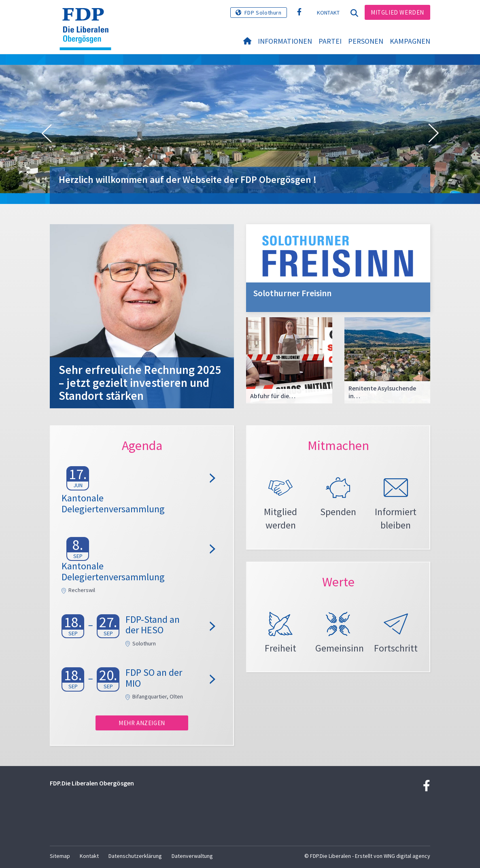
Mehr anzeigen (142, 723)
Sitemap (60, 856)
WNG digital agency (407, 856)
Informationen (285, 41)
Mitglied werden (397, 12)
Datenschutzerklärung (135, 856)
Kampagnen (410, 41)
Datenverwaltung (192, 856)
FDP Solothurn (263, 13)
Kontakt (328, 13)
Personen (366, 41)
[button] (47, 134)
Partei (330, 41)
